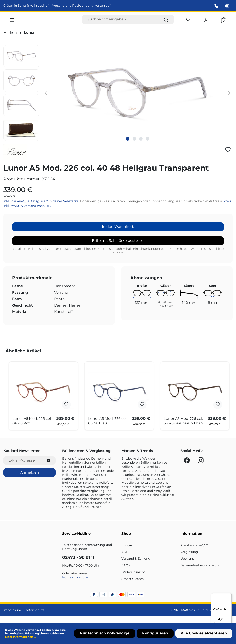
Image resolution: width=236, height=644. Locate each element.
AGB (125, 558)
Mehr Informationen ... (20, 637)
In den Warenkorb (118, 233)
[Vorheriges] (46, 99)
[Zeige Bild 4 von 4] (148, 145)
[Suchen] (166, 22)
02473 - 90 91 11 (78, 564)
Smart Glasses (133, 585)
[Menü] (12, 22)
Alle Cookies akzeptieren (204, 633)
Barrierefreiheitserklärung (201, 572)
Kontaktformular (75, 583)
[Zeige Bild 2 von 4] (134, 145)
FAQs (126, 572)
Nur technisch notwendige (105, 633)
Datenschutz (34, 616)
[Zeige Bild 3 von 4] (141, 145)
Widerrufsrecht (133, 578)
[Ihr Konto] (206, 22)
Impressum (12, 616)
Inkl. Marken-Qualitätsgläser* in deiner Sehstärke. (42, 208)
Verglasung (189, 558)
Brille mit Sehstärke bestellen (118, 247)
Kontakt (128, 551)
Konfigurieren (155, 633)
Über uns (187, 565)
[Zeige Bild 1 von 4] (128, 145)
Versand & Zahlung (136, 565)
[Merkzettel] (188, 22)
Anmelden (30, 479)
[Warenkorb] (224, 22)
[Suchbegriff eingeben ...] (120, 22)
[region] (118, 99)
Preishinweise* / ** (194, 551)
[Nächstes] (229, 99)
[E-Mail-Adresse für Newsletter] (22, 467)
